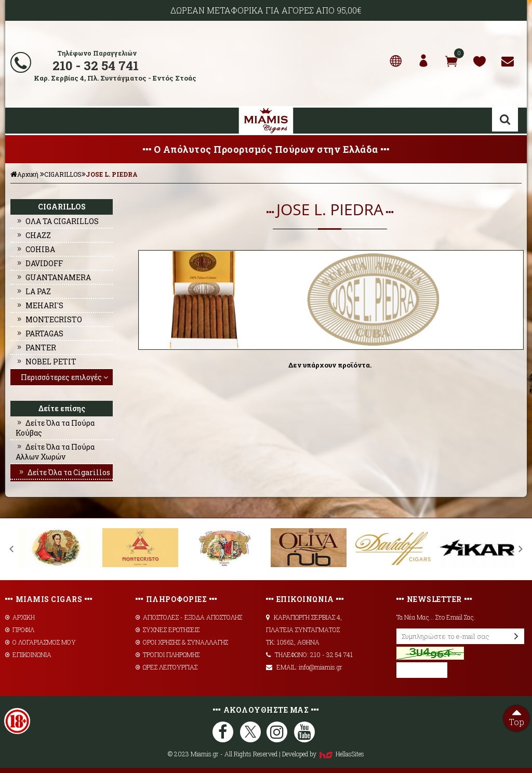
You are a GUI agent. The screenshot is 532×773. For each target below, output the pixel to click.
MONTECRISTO (49, 319)
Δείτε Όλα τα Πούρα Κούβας (55, 428)
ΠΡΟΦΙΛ (20, 630)
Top (516, 716)
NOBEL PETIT (46, 362)
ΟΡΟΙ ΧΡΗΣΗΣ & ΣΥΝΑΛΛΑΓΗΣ (182, 642)
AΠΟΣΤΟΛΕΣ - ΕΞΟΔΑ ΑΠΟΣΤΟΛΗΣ (189, 617)
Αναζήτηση (505, 120)
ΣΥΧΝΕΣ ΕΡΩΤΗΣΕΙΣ (168, 630)
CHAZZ (33, 235)
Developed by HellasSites (323, 754)
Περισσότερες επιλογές (65, 377)
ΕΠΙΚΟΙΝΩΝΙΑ (28, 654)
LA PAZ (33, 291)
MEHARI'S (39, 305)
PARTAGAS (39, 333)
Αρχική (24, 174)
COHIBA (35, 249)
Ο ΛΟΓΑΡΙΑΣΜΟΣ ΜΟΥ (41, 642)
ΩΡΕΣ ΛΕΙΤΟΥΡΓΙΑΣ (167, 667)
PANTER (36, 348)
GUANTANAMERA (53, 277)
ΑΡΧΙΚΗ (20, 617)
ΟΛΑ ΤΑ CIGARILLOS (57, 221)
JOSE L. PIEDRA (112, 174)
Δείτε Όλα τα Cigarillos (64, 472)
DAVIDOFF (39, 263)
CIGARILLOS (63, 174)
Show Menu (21, 121)
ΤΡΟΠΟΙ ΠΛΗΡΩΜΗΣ (168, 654)
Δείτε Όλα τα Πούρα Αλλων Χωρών (55, 452)
